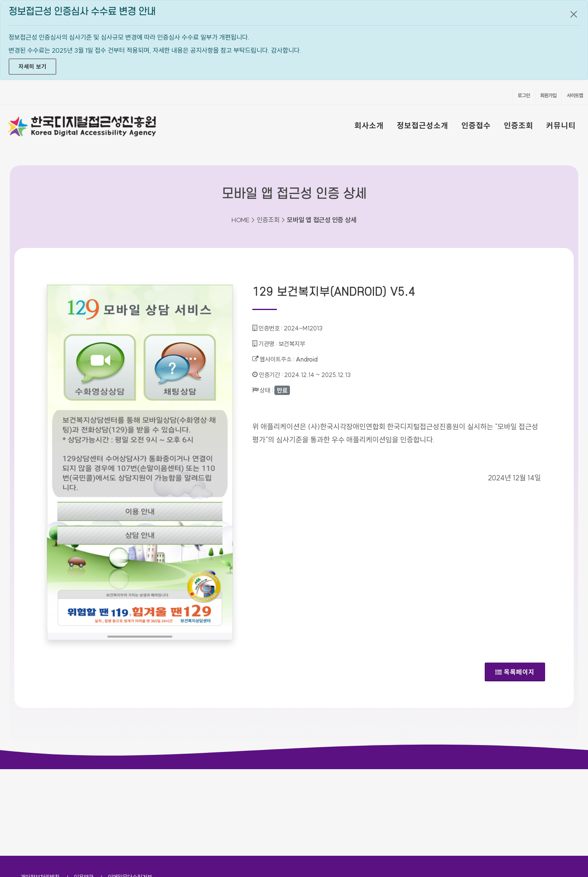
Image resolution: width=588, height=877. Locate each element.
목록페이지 (515, 672)
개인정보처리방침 (40, 790)
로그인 (524, 95)
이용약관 (84, 790)
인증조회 (519, 125)
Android (307, 359)
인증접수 (476, 125)
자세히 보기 (32, 67)
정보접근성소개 (423, 125)
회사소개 (369, 125)
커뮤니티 (561, 125)
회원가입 (548, 95)
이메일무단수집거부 (130, 790)
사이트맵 (575, 95)
